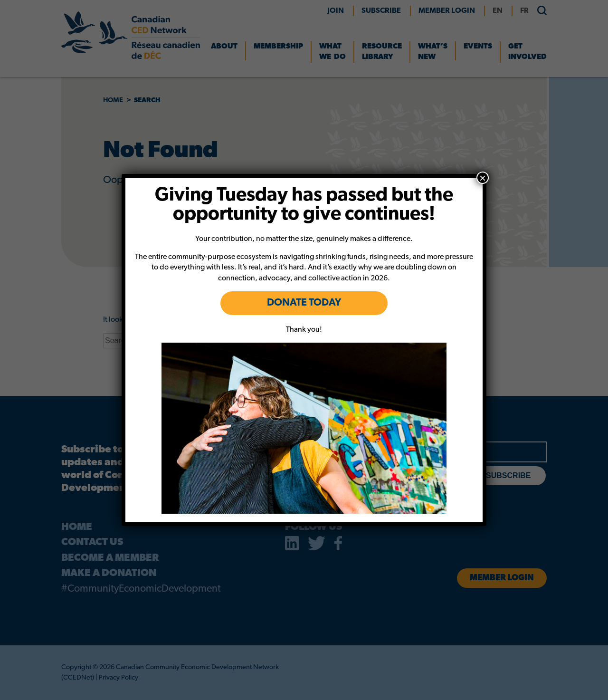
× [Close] (483, 178)
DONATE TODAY (304, 303)
